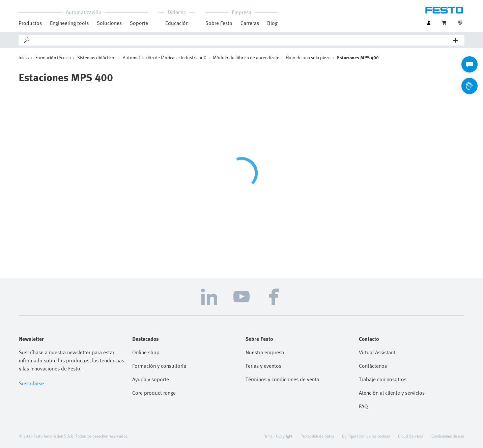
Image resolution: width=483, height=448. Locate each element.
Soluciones (109, 23)
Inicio (24, 57)
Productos (30, 23)
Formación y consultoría (159, 366)
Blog (272, 23)
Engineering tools (69, 23)
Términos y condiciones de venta (282, 379)
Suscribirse (31, 383)
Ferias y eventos (263, 366)
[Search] (242, 40)
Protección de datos (317, 436)
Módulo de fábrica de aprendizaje (246, 57)
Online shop (146, 352)
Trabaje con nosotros (383, 379)
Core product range (154, 393)
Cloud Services (411, 436)
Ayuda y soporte (151, 379)
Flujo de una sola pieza (308, 57)
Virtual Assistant (377, 352)
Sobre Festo (219, 23)
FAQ (363, 406)
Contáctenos (373, 366)
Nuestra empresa (265, 352)
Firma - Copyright (278, 436)
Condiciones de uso (448, 436)
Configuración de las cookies (366, 436)
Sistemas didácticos (97, 57)
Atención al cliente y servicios (392, 393)
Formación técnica (53, 57)
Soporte (139, 23)
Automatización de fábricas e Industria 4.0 (165, 57)
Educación (177, 23)
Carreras (250, 23)
